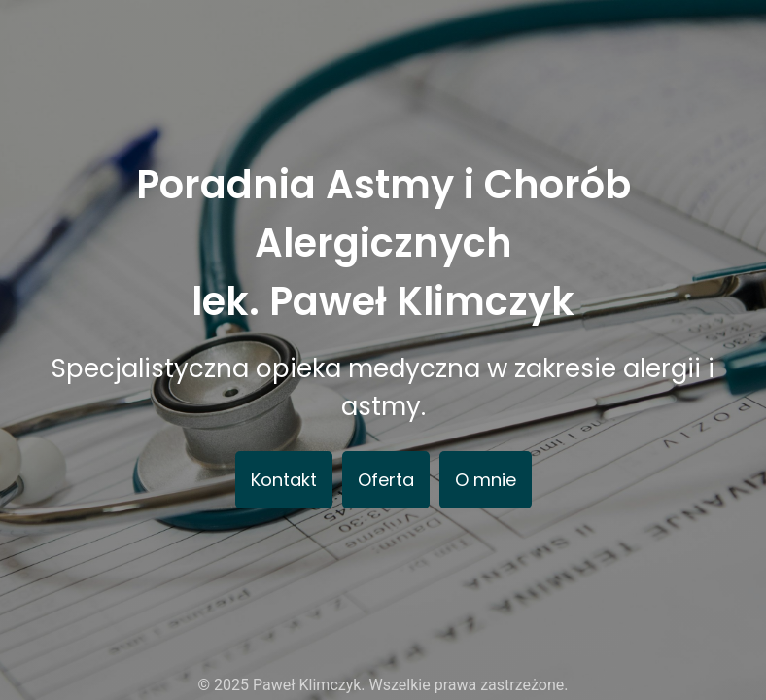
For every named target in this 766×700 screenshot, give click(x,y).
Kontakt (284, 480)
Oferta (386, 480)
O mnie (486, 480)
